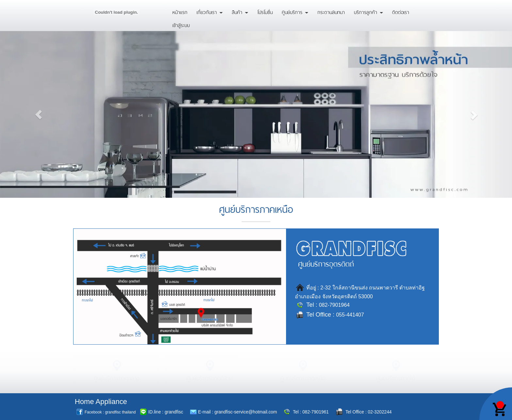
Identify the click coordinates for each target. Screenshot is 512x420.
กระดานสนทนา (331, 12)
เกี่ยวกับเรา (210, 12)
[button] (38, 112)
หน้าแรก (180, 12)
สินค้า (240, 12)
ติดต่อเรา (401, 12)
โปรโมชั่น (265, 12)
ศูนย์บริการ (295, 12)
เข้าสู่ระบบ (181, 25)
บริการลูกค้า (368, 12)
